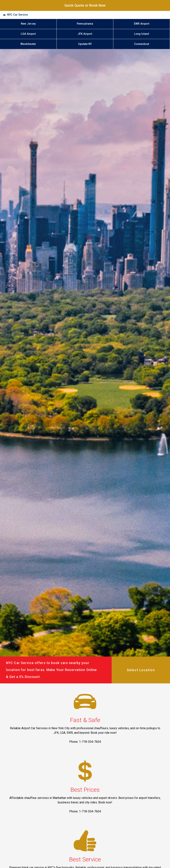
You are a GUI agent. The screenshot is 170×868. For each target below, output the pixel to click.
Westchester (28, 44)
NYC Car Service (17, 15)
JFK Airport (85, 34)
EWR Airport (142, 24)
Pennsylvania (85, 24)
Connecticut (142, 44)
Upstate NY (85, 44)
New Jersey (28, 24)
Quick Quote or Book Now (85, 5)
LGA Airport (28, 34)
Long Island (142, 34)
